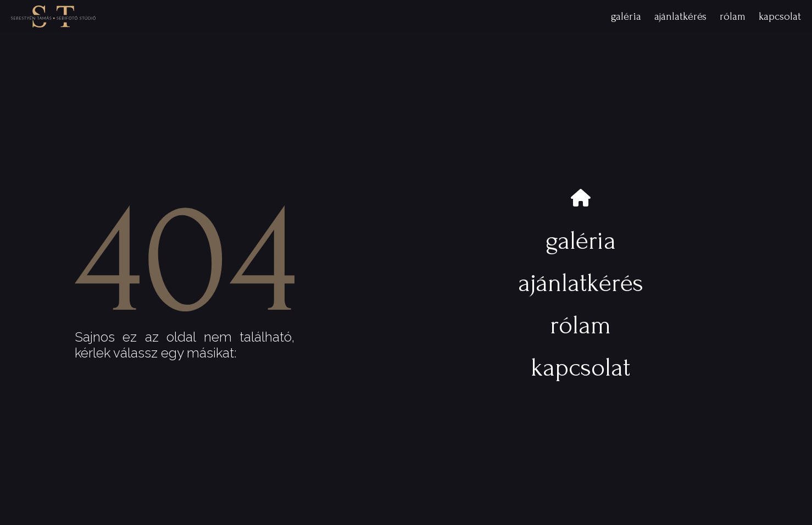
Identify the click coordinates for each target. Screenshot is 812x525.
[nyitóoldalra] (53, 16)
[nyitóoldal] (581, 199)
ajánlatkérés (680, 16)
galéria (626, 16)
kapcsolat (780, 16)
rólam (733, 16)
